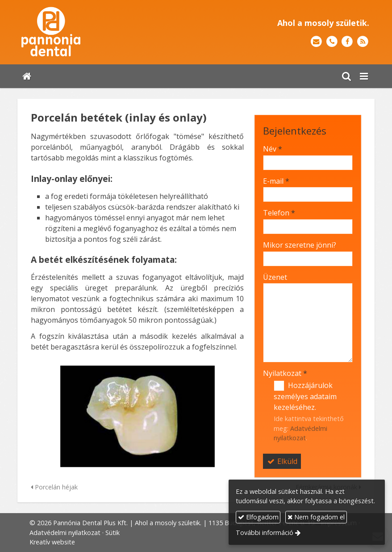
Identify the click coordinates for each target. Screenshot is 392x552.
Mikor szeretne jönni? (300, 245)
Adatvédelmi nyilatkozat (65, 533)
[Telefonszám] (332, 42)
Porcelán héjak (54, 487)
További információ (265, 533)
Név (273, 149)
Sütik (113, 533)
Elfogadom (258, 517)
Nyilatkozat (285, 373)
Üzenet (275, 277)
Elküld (282, 461)
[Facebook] (347, 42)
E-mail (276, 181)
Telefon (279, 213)
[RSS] (363, 42)
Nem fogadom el (316, 517)
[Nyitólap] (87, 32)
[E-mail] (316, 42)
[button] (364, 76)
